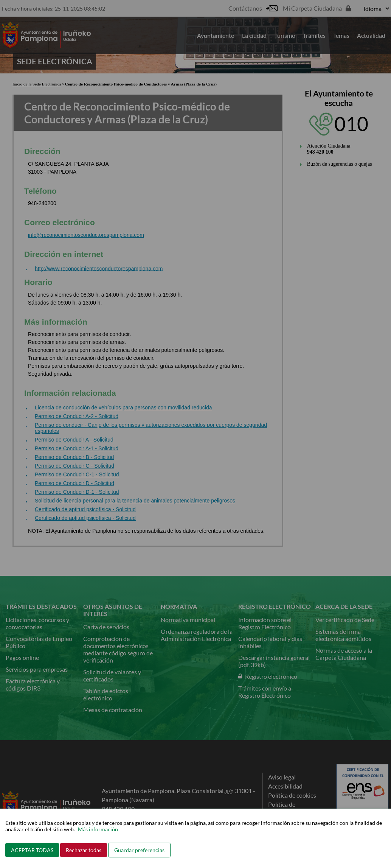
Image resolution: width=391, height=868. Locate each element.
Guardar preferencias (139, 850)
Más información (98, 829)
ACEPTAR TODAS (32, 850)
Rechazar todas (84, 850)
